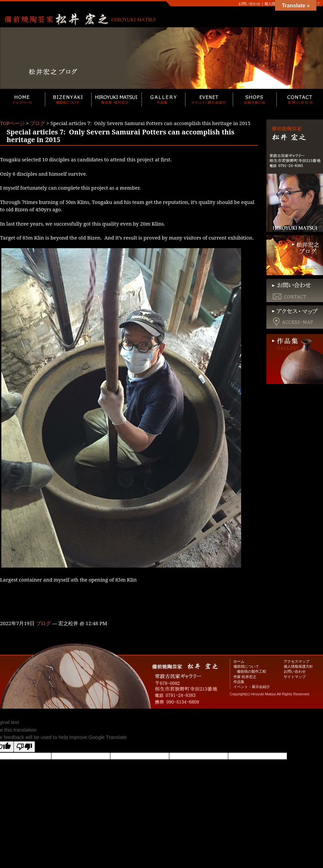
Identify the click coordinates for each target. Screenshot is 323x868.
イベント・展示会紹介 (252, 687)
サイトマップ (295, 677)
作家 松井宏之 (245, 677)
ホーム (239, 661)
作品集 (239, 682)
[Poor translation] (24, 747)
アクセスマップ (297, 661)
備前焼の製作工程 (251, 671)
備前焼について (246, 666)
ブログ (37, 123)
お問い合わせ (249, 3)
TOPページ (12, 123)
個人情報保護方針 (298, 666)
